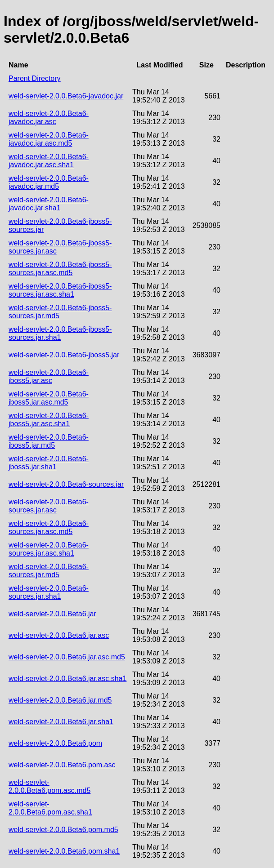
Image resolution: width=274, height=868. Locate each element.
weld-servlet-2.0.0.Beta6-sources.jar (66, 484)
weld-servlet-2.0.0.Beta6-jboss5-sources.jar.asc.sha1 (60, 290)
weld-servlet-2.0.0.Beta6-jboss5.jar (64, 355)
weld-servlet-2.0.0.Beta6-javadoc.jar (66, 96)
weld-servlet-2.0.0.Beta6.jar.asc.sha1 (67, 679)
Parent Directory (35, 78)
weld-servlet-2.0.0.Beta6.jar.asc (59, 635)
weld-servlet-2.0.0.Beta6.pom (55, 743)
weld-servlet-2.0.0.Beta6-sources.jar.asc (49, 506)
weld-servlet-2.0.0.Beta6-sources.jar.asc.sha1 (49, 549)
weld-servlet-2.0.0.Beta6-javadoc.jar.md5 (49, 182)
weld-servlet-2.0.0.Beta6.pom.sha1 (64, 851)
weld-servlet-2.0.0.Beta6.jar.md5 (60, 700)
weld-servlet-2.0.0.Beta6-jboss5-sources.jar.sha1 (60, 333)
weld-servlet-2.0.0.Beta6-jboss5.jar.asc (49, 376)
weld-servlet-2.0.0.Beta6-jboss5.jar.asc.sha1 (49, 420)
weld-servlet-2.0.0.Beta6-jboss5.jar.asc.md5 (49, 398)
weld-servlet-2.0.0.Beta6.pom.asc (62, 765)
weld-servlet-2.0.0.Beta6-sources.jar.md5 (49, 571)
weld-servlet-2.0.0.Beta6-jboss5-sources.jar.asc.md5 (60, 269)
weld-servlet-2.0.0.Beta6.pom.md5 (63, 830)
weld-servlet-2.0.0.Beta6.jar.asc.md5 (67, 657)
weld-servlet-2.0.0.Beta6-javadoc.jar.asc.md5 (49, 139)
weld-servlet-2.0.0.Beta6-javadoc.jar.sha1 (49, 204)
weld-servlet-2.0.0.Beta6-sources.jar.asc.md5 (49, 527)
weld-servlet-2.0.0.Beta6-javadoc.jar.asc (49, 118)
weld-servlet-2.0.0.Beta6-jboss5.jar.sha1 (49, 463)
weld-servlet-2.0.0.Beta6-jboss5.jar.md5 (49, 441)
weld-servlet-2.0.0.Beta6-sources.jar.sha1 (49, 592)
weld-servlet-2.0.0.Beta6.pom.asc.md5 (49, 786)
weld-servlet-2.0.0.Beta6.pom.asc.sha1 (50, 808)
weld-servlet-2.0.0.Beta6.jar (52, 614)
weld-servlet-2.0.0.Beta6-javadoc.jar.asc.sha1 (49, 161)
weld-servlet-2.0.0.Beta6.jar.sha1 (61, 722)
